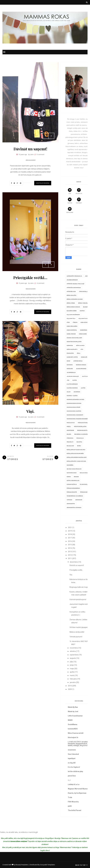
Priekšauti (70, 442)
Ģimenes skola (78, 361)
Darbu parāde (71, 334)
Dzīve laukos (80, 345)
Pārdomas (70, 438)
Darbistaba (84, 330)
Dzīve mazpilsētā (72, 349)
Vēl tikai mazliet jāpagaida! (79, 627)
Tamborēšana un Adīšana (75, 496)
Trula (70, 797)
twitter (70, 201)
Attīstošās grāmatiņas (74, 288)
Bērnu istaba (71, 303)
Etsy (82, 349)
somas (69, 477)
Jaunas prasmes (81, 369)
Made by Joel (73, 711)
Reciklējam (70, 446)
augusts (73, 658)
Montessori (70, 430)
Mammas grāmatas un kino (75, 399)
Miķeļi (69, 426)
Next (51, 136)
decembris (74, 562)
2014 (70, 548)
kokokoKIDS (73, 729)
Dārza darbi (83, 334)
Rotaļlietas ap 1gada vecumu (76, 450)
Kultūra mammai (72, 388)
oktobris (73, 651)
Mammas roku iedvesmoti (75, 415)
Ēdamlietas (70, 353)
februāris (73, 679)
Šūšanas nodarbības (73, 488)
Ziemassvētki (71, 504)
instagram (70, 210)
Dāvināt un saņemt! (30, 149)
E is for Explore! (74, 767)
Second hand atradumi (74, 469)
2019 (70, 531)
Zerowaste (79, 500)
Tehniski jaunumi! (76, 637)
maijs (72, 669)
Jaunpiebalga (71, 372)
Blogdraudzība (72, 311)
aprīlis (72, 672)
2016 (70, 541)
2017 (70, 538)
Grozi (68, 361)
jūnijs (72, 665)
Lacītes (83, 388)
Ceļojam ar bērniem (73, 315)
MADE (70, 720)
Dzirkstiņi (70, 345)
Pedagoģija (80, 438)
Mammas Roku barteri (74, 411)
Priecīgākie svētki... (30, 277)
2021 (70, 527)
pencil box (72, 776)
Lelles (69, 392)
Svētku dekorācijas (73, 480)
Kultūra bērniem (72, 384)
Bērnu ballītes (71, 295)
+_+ (69, 780)
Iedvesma (70, 365)
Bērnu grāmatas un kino (75, 299)
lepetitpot (72, 758)
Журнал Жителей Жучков (78, 789)
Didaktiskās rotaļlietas (74, 342)
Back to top (81, 865)
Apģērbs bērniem (72, 280)
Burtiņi (82, 311)
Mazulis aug (71, 423)
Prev (45, 136)
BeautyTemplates (22, 865)
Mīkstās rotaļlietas (80, 426)
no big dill (72, 763)
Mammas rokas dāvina (74, 403)
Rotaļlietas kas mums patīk (75, 453)
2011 (70, 558)
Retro (79, 446)
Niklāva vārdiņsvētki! (77, 632)
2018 (70, 534)
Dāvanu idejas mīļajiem (74, 338)
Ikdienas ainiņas (81, 365)
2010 (70, 686)
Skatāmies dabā (72, 473)
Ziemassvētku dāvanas (74, 507)
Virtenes (69, 500)
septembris (74, 655)
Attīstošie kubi (71, 291)
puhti (70, 806)
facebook (79, 191)
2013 (70, 552)
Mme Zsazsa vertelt (76, 733)
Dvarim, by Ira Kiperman (77, 793)
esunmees (72, 750)
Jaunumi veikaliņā (73, 376)
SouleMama (73, 724)
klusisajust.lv (73, 737)
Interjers (70, 369)
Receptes (79, 442)
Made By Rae (73, 707)
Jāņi (68, 380)
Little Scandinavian (75, 716)
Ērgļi (79, 353)
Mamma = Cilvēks (72, 396)
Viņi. (30, 411)
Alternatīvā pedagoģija (74, 276)
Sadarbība (70, 465)
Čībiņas (75, 322)
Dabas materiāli (72, 330)
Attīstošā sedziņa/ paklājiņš (75, 284)
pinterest (79, 201)
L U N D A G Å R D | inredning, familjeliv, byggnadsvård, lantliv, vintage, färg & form (79, 744)
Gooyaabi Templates (48, 865)
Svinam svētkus (72, 484)
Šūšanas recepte (72, 492)
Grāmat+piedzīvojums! (78, 599)
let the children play (75, 771)
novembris (74, 648)
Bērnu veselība (83, 303)
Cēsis (68, 322)
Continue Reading (43, 183)
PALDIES (69, 434)
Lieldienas (77, 392)
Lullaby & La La (74, 784)
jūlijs (71, 662)
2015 (70, 545)
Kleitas (75, 380)
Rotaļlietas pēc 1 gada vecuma (76, 461)
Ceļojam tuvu (83, 318)
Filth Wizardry (73, 802)
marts (72, 675)
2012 (70, 555)
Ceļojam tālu (71, 318)
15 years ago (23, 155)
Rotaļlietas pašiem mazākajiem (77, 457)
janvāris (73, 682)
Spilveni (76, 477)
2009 (70, 689)
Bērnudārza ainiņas (73, 307)
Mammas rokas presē (73, 407)
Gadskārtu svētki (72, 357)
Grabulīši (84, 357)
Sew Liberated (73, 754)
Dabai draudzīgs (72, 326)
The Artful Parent (75, 810)
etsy (70, 191)
